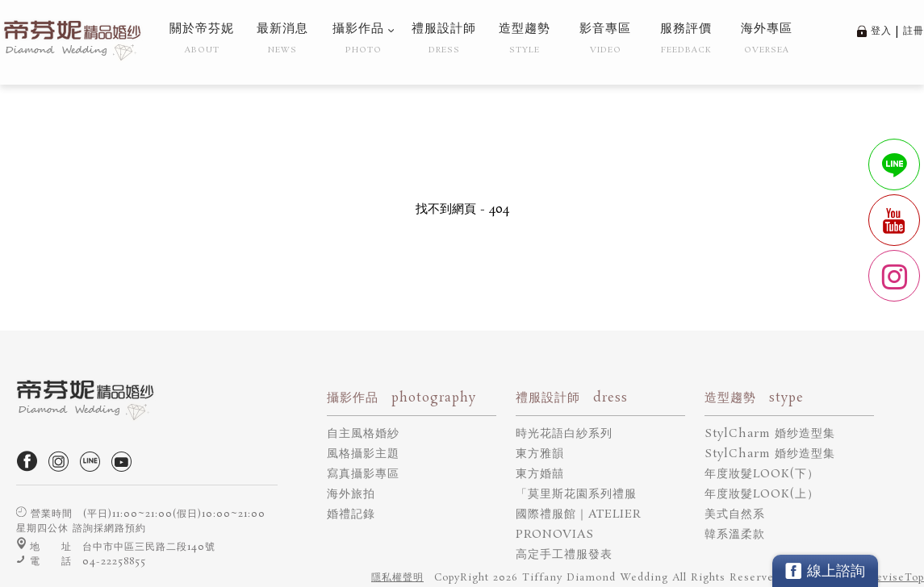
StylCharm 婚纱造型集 (770, 434)
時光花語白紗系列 (564, 434)
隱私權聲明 (397, 578)
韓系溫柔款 (735, 535)
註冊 (914, 31)
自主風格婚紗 (363, 434)
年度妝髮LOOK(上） (762, 494)
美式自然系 (735, 514)
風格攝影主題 (363, 454)
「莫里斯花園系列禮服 (576, 494)
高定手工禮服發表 (564, 555)
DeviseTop (896, 578)
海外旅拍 (351, 494)
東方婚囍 (540, 474)
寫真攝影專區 (363, 474)
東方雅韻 (540, 454)
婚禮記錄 (351, 514)
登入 (881, 31)
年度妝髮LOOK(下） (762, 474)
